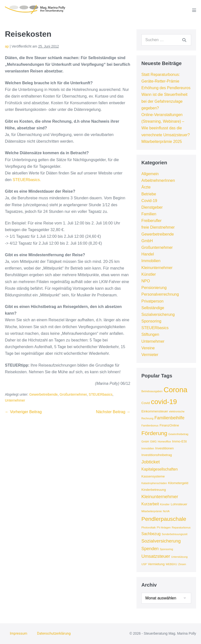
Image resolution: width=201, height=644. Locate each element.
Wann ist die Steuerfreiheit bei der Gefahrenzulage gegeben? (164, 101)
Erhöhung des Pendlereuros (166, 88)
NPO (146, 281)
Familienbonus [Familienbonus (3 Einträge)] (150, 425)
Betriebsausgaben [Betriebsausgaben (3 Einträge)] (152, 391)
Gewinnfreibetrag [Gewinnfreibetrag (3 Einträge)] (178, 434)
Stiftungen (150, 334)
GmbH (147, 241)
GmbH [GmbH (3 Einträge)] (145, 441)
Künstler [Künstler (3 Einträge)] (165, 504)
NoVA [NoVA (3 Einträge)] (166, 511)
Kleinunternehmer (157, 268)
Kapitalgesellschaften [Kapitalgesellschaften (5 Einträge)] (159, 469)
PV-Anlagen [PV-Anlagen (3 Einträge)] (164, 527)
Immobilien (151, 261)
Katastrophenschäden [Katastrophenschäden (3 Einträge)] (154, 483)
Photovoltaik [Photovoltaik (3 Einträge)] (149, 527)
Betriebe (149, 194)
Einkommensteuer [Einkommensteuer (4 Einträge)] (155, 411)
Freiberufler (151, 221)
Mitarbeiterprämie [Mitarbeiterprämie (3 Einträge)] (152, 511)
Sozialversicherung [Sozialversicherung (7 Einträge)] (161, 541)
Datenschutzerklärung (54, 633)
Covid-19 (149, 201)
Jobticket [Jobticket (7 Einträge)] (151, 462)
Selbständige (153, 308)
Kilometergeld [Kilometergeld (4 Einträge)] (178, 483)
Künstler (149, 274)
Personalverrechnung (160, 294)
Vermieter (150, 355)
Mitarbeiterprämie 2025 (162, 142)
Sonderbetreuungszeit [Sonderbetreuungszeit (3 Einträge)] (174, 534)
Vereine (148, 348)
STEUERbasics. (27, 180)
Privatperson (152, 301)
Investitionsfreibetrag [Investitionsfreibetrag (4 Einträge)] (157, 455)
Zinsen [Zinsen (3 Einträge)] (182, 564)
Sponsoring (151, 321)
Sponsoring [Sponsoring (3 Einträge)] (167, 549)
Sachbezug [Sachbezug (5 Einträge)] (151, 534)
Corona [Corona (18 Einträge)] (175, 390)
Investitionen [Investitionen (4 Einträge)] (164, 448)
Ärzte (146, 187)
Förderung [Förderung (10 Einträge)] (154, 433)
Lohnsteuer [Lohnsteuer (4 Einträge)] (179, 504)
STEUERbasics (100, 394)
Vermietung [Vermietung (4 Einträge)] (156, 564)
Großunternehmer (73, 394)
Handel (148, 254)
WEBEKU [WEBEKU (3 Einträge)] (171, 564)
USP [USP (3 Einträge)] (144, 564)
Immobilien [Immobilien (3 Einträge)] (148, 448)
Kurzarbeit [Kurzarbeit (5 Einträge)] (150, 504)
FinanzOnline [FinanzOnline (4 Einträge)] (169, 425)
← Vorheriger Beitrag (23, 412)
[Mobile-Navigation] (194, 10)
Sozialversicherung (158, 314)
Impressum (18, 633)
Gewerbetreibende (43, 394)
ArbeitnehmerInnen (158, 180)
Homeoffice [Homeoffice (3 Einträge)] (164, 441)
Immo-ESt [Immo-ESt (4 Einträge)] (179, 441)
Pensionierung (154, 288)
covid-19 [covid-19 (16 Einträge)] (164, 402)
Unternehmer (15, 400)
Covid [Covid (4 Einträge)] (146, 403)
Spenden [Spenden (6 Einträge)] (150, 549)
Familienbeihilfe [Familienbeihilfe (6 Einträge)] (169, 418)
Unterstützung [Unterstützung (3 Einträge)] (179, 557)
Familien (149, 214)
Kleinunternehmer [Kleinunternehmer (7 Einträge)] (160, 497)
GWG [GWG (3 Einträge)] (153, 441)
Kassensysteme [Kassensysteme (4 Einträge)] (153, 476)
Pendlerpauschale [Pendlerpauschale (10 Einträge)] (164, 519)
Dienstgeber (152, 207)
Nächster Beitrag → (113, 412)
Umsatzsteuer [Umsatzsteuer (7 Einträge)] (156, 556)
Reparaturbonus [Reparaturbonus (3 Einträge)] (181, 527)
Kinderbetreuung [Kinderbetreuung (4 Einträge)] (154, 490)
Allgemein (150, 174)
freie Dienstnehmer (158, 227)
